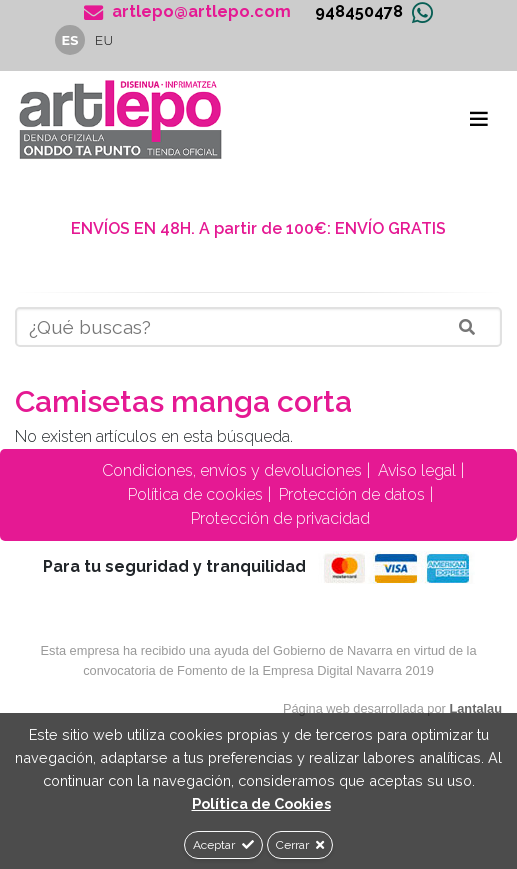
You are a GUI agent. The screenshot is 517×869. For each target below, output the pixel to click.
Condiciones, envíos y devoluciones (230, 470)
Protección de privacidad (278, 518)
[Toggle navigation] (479, 119)
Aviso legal (415, 470)
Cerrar (300, 845)
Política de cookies (193, 494)
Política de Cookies (261, 803)
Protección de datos (350, 494)
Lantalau (475, 708)
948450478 (359, 11)
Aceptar (223, 845)
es (70, 40)
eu (104, 40)
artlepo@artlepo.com (187, 12)
